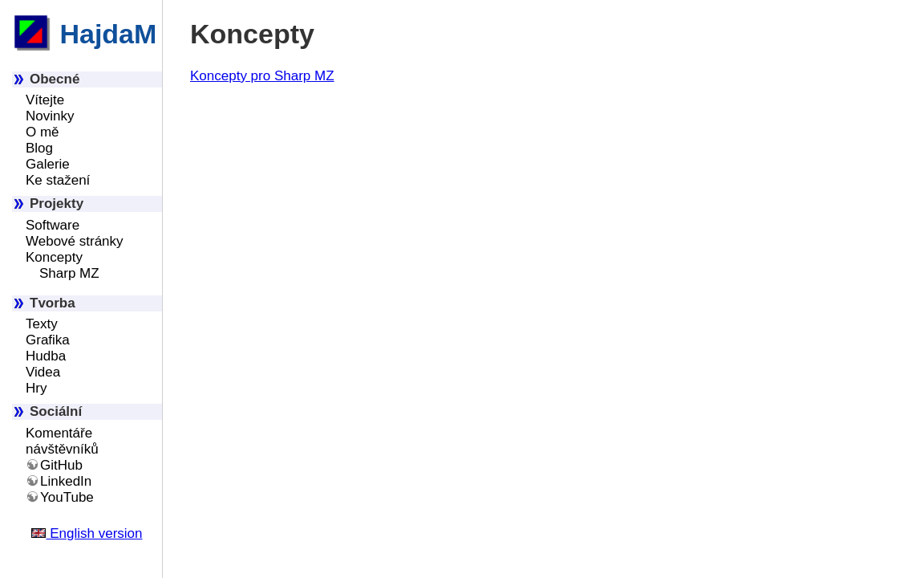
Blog (39, 148)
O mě (43, 132)
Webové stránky (75, 241)
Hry (36, 388)
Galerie (48, 164)
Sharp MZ (69, 273)
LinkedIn (66, 481)
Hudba (46, 356)
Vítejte (45, 100)
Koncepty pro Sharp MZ (262, 76)
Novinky (50, 116)
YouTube (67, 497)
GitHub (61, 465)
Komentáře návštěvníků (62, 441)
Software (53, 225)
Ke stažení (58, 180)
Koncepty (54, 257)
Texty (42, 324)
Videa (43, 372)
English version (87, 533)
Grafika (48, 340)
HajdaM (84, 34)
